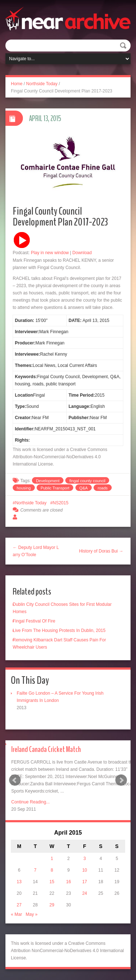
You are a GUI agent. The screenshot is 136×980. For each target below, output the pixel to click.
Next (121, 780)
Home (17, 84)
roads (103, 488)
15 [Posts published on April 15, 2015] (52, 882)
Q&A (84, 488)
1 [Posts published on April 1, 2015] (52, 859)
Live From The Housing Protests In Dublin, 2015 (59, 630)
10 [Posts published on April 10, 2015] (85, 870)
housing (24, 488)
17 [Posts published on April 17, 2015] (85, 882)
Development (48, 481)
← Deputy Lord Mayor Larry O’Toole (36, 551)
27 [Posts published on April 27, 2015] (19, 905)
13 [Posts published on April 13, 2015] (19, 882)
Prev (15, 780)
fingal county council (87, 481)
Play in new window (50, 253)
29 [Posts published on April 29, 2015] (52, 905)
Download (82, 253)
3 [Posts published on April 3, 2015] (85, 859)
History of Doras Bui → (101, 551)
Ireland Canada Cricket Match (46, 749)
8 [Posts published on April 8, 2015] (52, 870)
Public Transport (55, 488)
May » (32, 914)
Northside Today (42, 84)
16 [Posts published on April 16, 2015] (68, 882)
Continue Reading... (30, 802)
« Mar (17, 914)
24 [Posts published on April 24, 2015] (85, 893)
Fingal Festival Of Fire (34, 621)
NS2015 (60, 503)
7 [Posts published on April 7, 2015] (35, 870)
